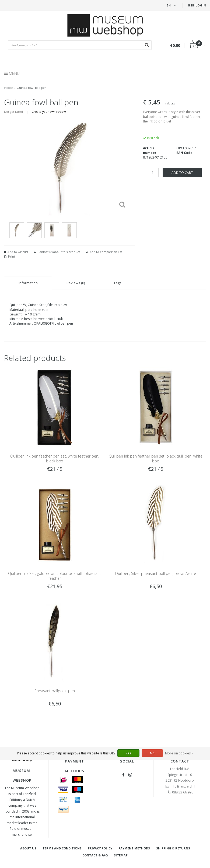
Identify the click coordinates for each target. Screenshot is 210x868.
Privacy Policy (100, 848)
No (152, 753)
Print (12, 256)
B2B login (197, 5)
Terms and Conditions (62, 848)
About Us (28, 848)
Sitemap (121, 855)
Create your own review (49, 112)
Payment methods (134, 848)
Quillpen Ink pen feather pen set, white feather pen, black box (55, 458)
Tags (118, 283)
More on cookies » (179, 753)
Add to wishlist (18, 252)
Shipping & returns (173, 848)
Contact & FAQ (95, 855)
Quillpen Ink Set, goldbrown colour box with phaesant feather (55, 576)
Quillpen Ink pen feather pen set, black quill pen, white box (156, 458)
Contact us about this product (59, 252)
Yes (128, 753)
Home (8, 88)
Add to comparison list (106, 252)
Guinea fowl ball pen (32, 88)
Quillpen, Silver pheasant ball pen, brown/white (155, 573)
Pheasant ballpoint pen (55, 691)
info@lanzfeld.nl (183, 786)
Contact (180, 761)
